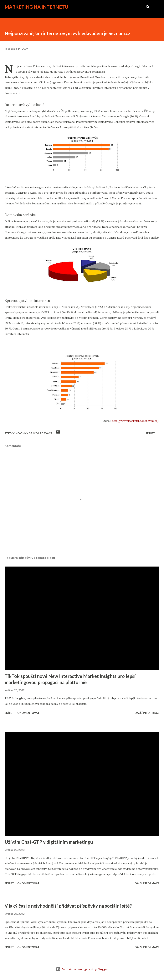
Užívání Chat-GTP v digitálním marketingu (49, 842)
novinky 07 (24, 433)
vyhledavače (43, 433)
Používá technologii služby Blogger (82, 969)
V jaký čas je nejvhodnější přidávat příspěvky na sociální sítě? (68, 906)
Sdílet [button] (150, 433)
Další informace (147, 713)
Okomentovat (28, 713)
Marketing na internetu (36, 7)
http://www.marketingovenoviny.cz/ (136, 421)
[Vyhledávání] (148, 7)
